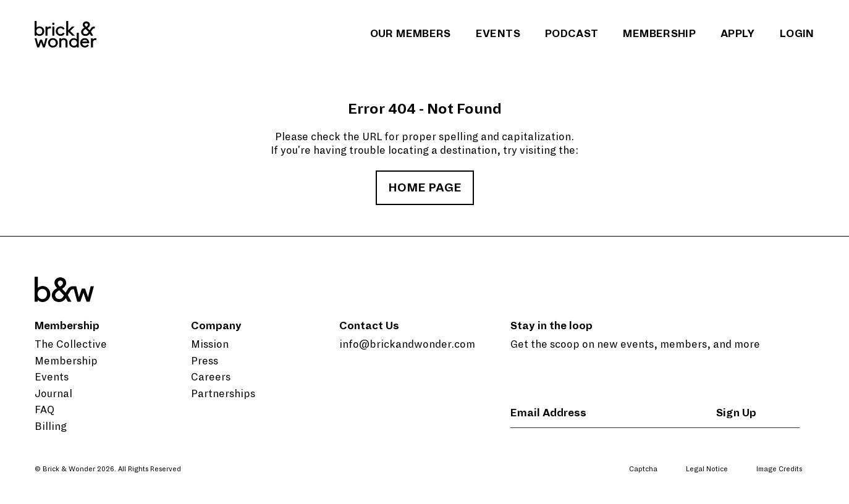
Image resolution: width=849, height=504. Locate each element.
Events (498, 34)
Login (797, 34)
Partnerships (223, 394)
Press (205, 361)
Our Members (411, 34)
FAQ (44, 410)
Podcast (572, 34)
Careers (211, 377)
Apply (738, 34)
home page (425, 188)
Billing (51, 427)
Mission (210, 345)
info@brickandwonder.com (407, 345)
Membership (659, 34)
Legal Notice (707, 469)
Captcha (643, 469)
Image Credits (779, 469)
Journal (53, 394)
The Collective (71, 345)
